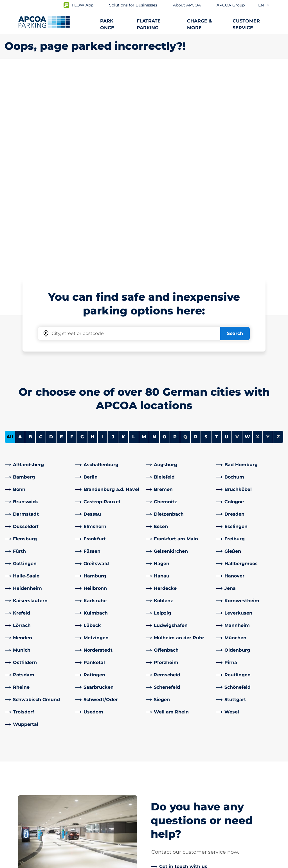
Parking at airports (25, 761)
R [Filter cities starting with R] (196, 239)
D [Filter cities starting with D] (51, 239)
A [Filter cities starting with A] (20, 239)
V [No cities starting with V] (237, 239)
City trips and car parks (30, 779)
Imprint (57, 863)
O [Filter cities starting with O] (165, 239)
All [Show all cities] (10, 239)
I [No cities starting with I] (103, 239)
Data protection (20, 863)
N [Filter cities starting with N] (154, 239)
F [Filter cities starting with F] (72, 239)
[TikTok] (125, 797)
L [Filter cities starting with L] (134, 239)
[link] (38, 267)
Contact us (89, 768)
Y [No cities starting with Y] (268, 239)
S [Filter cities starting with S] (206, 239)
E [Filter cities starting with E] (61, 239)
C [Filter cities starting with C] (41, 239)
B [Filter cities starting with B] (30, 239)
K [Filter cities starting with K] (123, 239)
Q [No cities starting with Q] (185, 239)
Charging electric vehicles (34, 770)
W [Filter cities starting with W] (247, 239)
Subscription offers (26, 752)
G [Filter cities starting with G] (82, 239)
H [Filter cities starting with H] (92, 239)
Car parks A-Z (19, 788)
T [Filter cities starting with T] (216, 239)
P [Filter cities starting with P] (175, 239)
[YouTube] (102, 797)
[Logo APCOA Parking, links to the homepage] (44, 22)
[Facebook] (80, 797)
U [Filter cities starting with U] (227, 239)
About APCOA (164, 752)
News (155, 824)
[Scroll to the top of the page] (279, 710)
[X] (136, 797)
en (264, 5)
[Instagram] (114, 797)
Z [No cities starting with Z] (278, 239)
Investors (159, 815)
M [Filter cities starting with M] (144, 239)
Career (156, 806)
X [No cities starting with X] (258, 239)
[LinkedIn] (91, 797)
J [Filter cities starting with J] (113, 239)
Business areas (165, 781)
